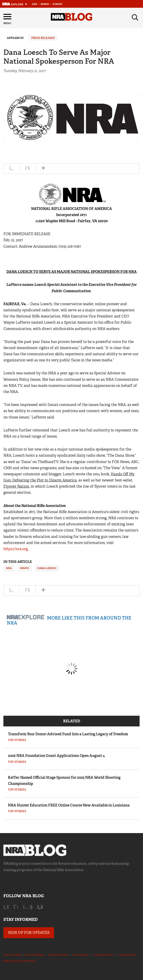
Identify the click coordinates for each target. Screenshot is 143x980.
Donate (57, 4)
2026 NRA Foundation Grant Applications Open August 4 (56, 756)
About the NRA (12, 955)
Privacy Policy (81, 955)
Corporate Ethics (103, 955)
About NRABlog (34, 955)
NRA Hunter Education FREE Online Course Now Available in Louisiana (69, 805)
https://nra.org (16, 549)
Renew (45, 4)
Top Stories (17, 740)
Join (34, 4)
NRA (9, 568)
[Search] (135, 18)
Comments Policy (58, 955)
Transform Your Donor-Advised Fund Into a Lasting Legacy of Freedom (68, 734)
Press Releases (43, 38)
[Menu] (7, 20)
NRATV (25, 568)
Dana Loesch (47, 568)
